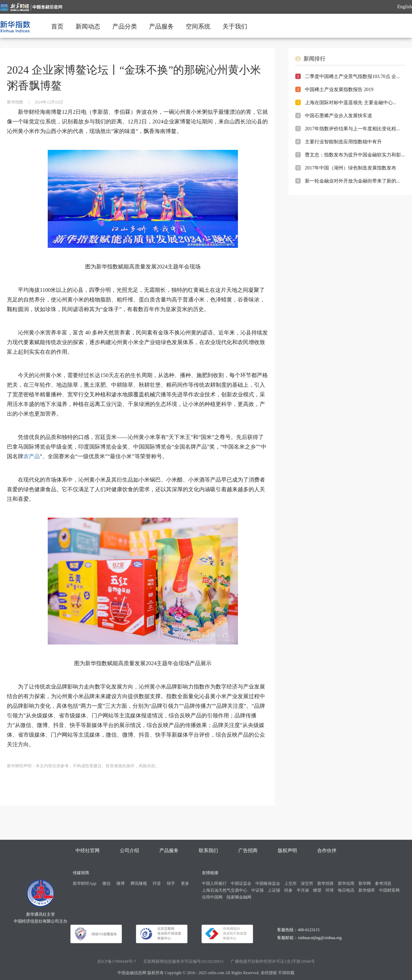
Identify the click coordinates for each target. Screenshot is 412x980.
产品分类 (125, 26)
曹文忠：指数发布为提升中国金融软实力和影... (355, 155)
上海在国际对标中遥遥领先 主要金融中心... (351, 103)
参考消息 (383, 883)
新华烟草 (367, 890)
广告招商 (248, 851)
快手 (171, 883)
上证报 (274, 890)
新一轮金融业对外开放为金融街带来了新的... (352, 181)
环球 (330, 890)
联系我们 (208, 851)
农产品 (32, 456)
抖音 (157, 883)
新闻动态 (88, 26)
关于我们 (235, 26)
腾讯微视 (139, 883)
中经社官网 (88, 851)
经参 (288, 890)
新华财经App (85, 883)
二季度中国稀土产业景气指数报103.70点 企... (352, 76)
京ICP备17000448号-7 (117, 961)
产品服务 (161, 26)
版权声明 (287, 851)
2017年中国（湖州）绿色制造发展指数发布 (351, 168)
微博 (121, 883)
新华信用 (346, 883)
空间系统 (198, 26)
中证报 (257, 890)
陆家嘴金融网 (239, 897)
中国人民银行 (214, 883)
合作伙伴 (327, 851)
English (405, 7)
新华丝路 (325, 883)
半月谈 (303, 890)
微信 (106, 883)
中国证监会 (241, 883)
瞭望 (317, 890)
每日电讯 (346, 890)
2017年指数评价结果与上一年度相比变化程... (352, 129)
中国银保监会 (268, 883)
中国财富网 (389, 890)
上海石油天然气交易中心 (225, 890)
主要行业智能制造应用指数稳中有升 (343, 142)
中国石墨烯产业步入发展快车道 (339, 116)
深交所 (307, 883)
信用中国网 (212, 897)
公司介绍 (129, 851)
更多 (185, 883)
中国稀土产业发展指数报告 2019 (339, 90)
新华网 (365, 883)
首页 (57, 26)
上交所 (290, 883)
